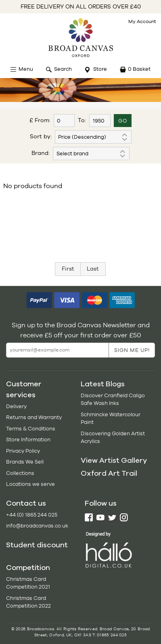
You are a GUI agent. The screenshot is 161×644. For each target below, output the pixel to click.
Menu (26, 69)
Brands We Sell (25, 462)
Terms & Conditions (31, 429)
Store (100, 69)
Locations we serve (30, 484)
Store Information (28, 440)
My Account (142, 21)
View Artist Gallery (114, 460)
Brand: (41, 153)
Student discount (37, 545)
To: (82, 120)
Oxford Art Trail (109, 473)
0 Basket (139, 69)
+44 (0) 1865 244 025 (32, 515)
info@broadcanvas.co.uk (37, 526)
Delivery (16, 406)
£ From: (40, 120)
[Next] (93, 269)
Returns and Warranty (34, 417)
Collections (20, 473)
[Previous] (68, 269)
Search (63, 69)
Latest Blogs (103, 384)
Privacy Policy (23, 451)
